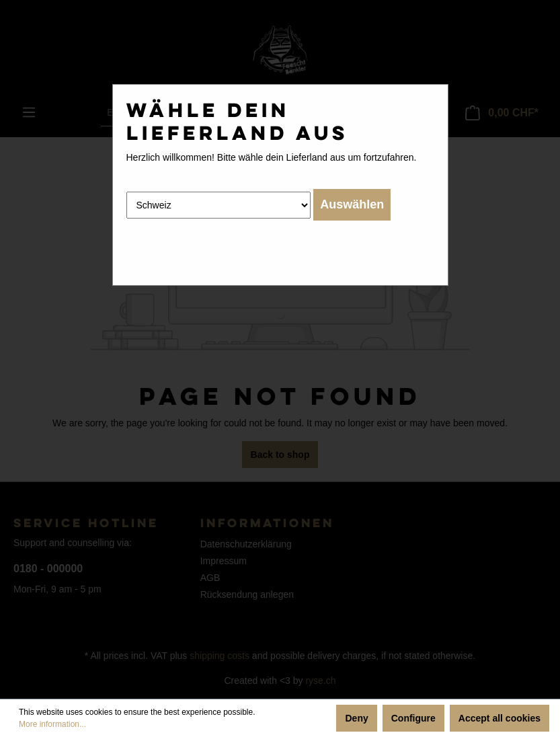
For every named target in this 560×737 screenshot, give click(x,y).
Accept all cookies (499, 718)
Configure (413, 718)
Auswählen (352, 204)
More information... (52, 724)
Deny (356, 718)
